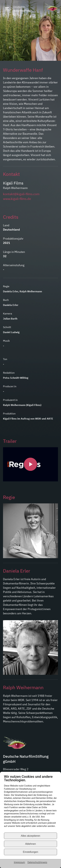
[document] (30, 803)
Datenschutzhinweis (37, 862)
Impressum (19, 862)
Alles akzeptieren (30, 836)
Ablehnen (30, 844)
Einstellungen (30, 852)
